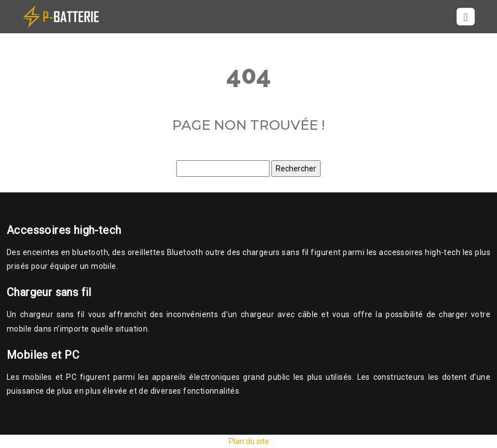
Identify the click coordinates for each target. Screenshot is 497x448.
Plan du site (249, 441)
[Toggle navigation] (466, 17)
